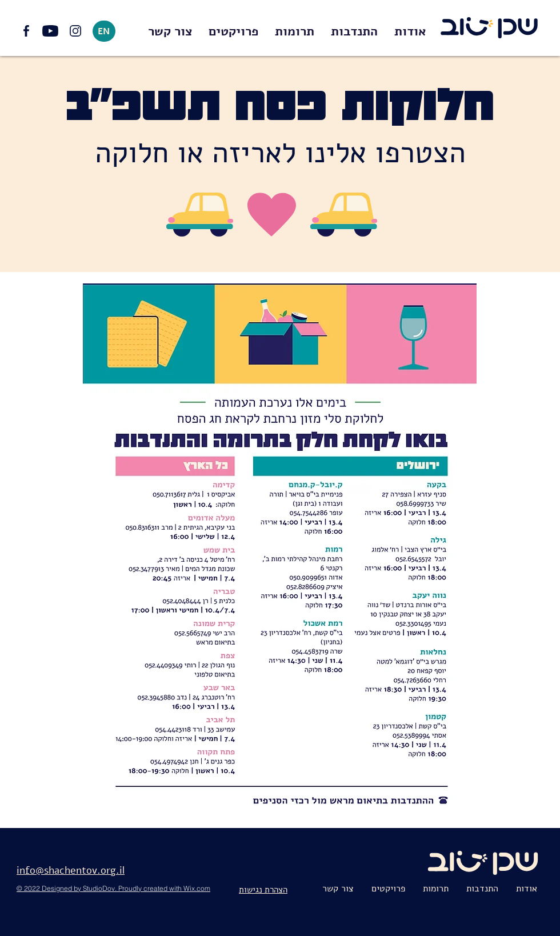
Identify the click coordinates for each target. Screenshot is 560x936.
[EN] (104, 31)
